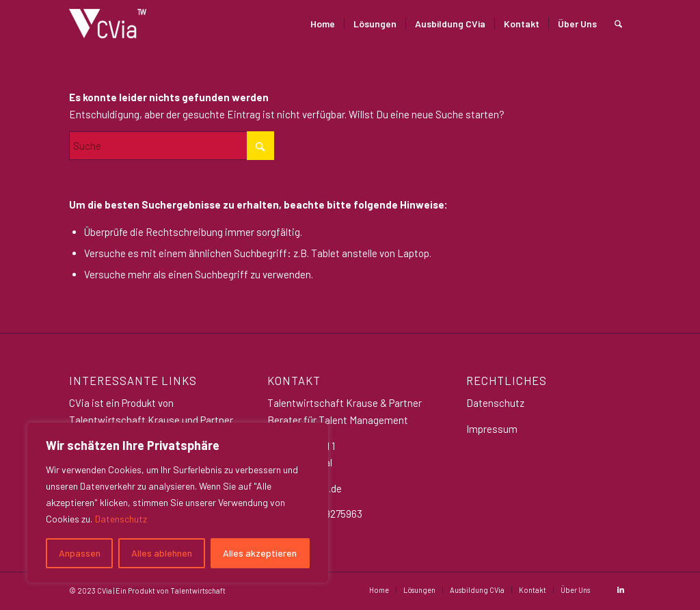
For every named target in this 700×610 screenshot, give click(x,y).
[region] (178, 503)
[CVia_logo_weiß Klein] (108, 24)
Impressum (492, 429)
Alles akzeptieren (260, 553)
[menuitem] (323, 24)
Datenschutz (121, 519)
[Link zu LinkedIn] (621, 589)
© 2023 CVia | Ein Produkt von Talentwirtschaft (147, 591)
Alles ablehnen (162, 553)
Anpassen (80, 553)
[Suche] (618, 24)
